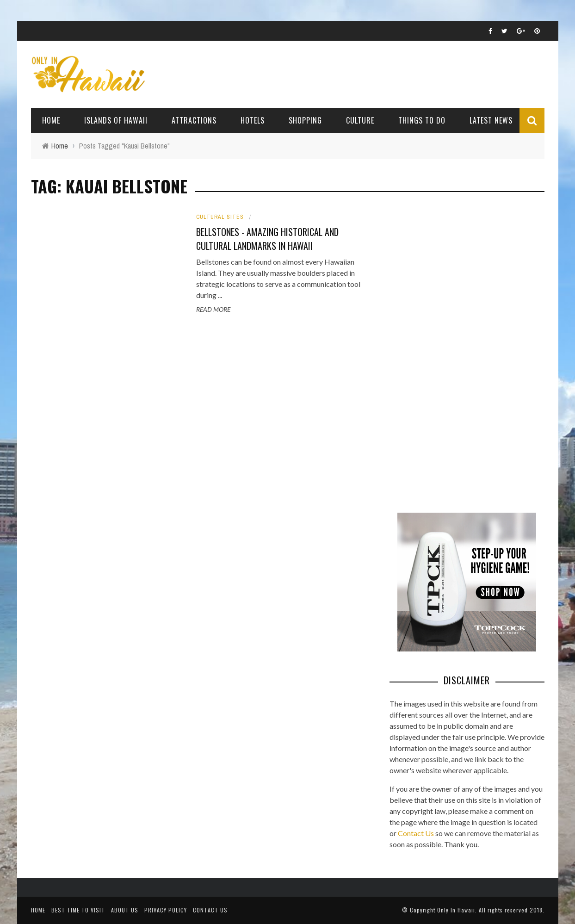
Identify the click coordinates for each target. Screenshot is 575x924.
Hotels (253, 120)
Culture (360, 120)
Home (51, 120)
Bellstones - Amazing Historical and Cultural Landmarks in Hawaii (267, 239)
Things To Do (422, 120)
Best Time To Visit (78, 910)
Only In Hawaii (456, 910)
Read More (213, 309)
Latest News (491, 120)
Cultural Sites (220, 217)
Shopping (305, 120)
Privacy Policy (166, 910)
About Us (125, 910)
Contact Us (416, 833)
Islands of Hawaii (116, 120)
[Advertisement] (459, 352)
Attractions (194, 120)
